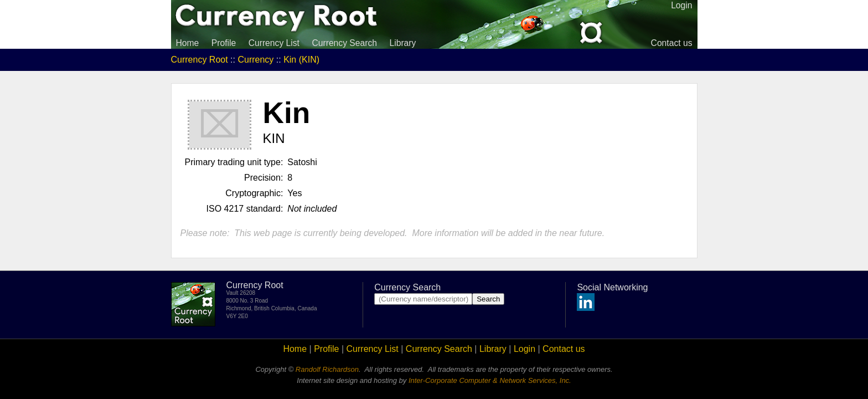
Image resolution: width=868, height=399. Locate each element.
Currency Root (200, 60)
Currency (255, 60)
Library (402, 43)
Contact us (672, 43)
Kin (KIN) (301, 60)
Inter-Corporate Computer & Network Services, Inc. (490, 380)
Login (525, 349)
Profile (224, 43)
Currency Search (344, 43)
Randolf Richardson (327, 369)
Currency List (274, 43)
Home (188, 43)
